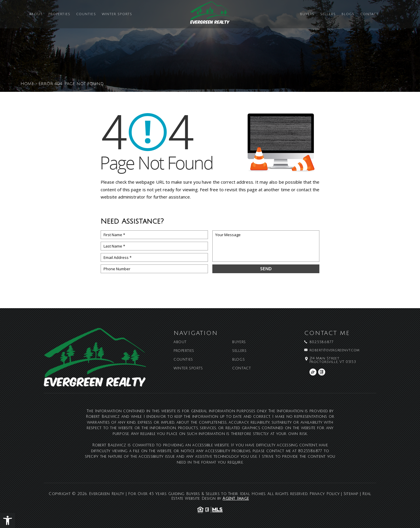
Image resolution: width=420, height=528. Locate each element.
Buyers (307, 14)
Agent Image (236, 499)
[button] (8, 520)
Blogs (348, 14)
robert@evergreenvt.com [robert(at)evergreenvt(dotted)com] (335, 350)
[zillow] (313, 372)
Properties (59, 14)
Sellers (328, 14)
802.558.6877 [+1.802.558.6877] (321, 342)
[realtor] (322, 372)
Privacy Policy (324, 494)
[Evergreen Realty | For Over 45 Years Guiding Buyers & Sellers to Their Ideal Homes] (210, 15)
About (36, 14)
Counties (86, 14)
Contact (369, 14)
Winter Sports (117, 14)
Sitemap (351, 494)
